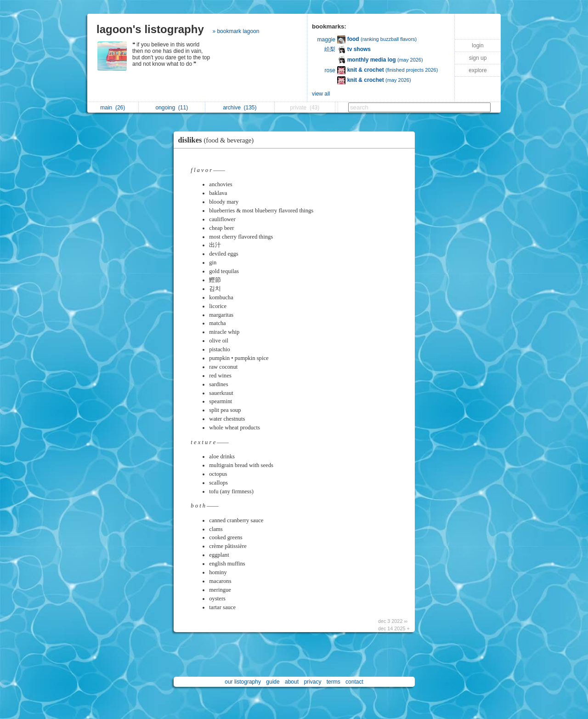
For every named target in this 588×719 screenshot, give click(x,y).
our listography (243, 682)
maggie (326, 40)
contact (354, 682)
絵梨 (330, 49)
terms (334, 682)
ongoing (172, 108)
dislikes (218, 140)
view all (321, 94)
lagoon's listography (150, 29)
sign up (478, 58)
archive (240, 108)
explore (478, 70)
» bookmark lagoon (236, 31)
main (113, 108)
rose (330, 70)
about (292, 682)
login (478, 46)
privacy (312, 682)
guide (273, 682)
